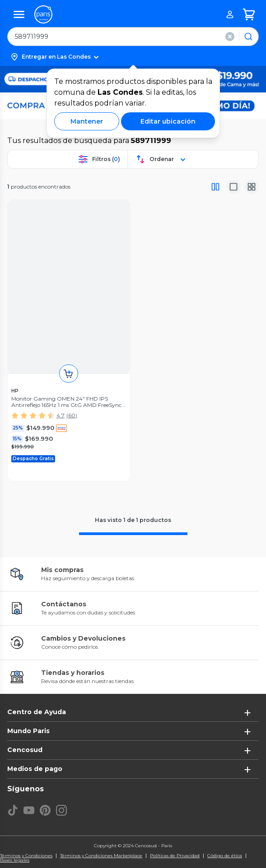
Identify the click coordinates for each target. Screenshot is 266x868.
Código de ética (225, 856)
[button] (133, 57)
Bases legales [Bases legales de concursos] (15, 860)
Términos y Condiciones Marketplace (101, 856)
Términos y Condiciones (26, 856)
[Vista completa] (215, 187)
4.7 (61, 415)
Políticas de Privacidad (175, 856)
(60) (72, 415)
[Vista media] (233, 187)
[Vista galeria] (252, 187)
